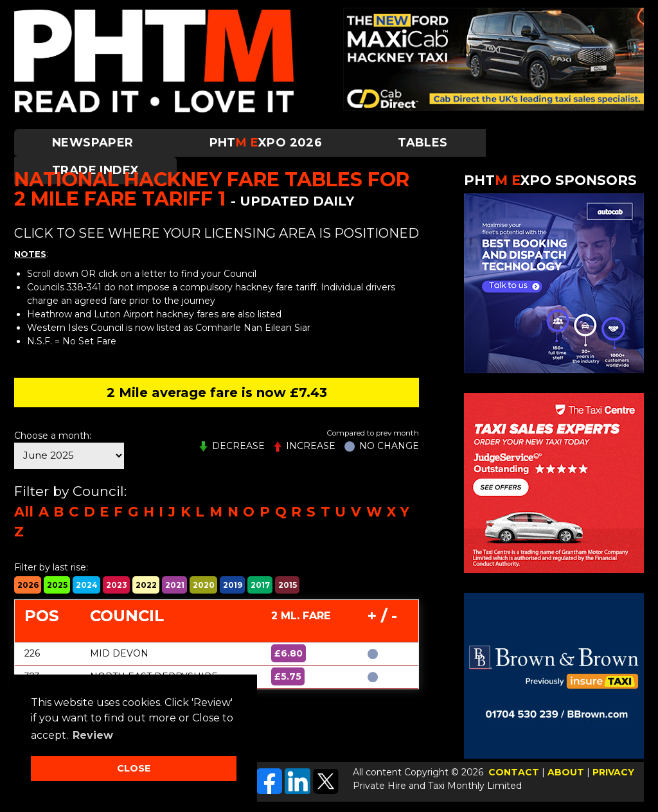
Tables (422, 143)
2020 (204, 585)
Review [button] (93, 735)
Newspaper (93, 143)
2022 (146, 585)
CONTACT (514, 772)
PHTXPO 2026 (266, 143)
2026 (28, 585)
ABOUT (566, 772)
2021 (175, 585)
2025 (57, 585)
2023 (117, 585)
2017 (260, 585)
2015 (288, 585)
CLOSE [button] (134, 768)
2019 (233, 585)
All (24, 512)
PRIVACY (613, 772)
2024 (87, 585)
